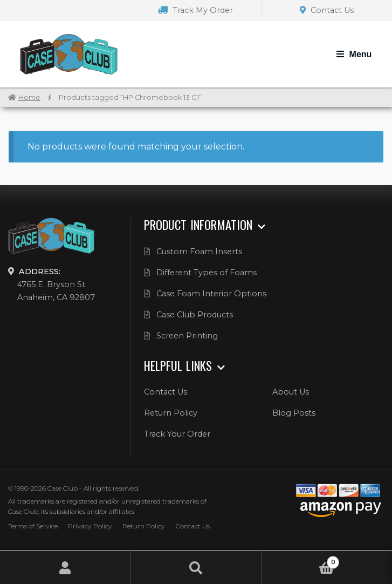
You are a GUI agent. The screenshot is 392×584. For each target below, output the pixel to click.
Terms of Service (33, 526)
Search (196, 568)
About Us (291, 392)
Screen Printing (187, 336)
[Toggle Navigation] (354, 55)
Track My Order (195, 10)
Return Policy (171, 413)
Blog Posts (294, 413)
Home (29, 97)
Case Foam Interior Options (211, 294)
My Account (65, 568)
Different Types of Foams (207, 273)
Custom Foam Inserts (199, 252)
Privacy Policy (90, 526)
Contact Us (327, 10)
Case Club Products (195, 315)
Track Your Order (177, 434)
